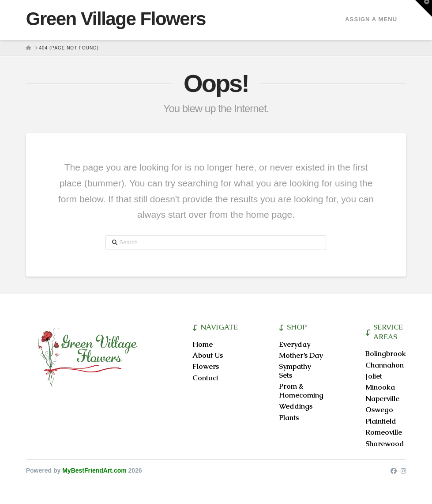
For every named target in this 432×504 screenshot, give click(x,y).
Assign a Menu (371, 19)
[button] (424, 8)
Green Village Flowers (116, 19)
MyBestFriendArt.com (94, 470)
